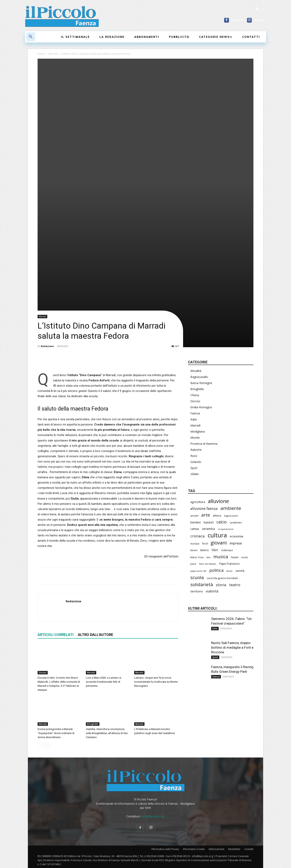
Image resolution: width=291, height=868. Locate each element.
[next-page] (47, 745)
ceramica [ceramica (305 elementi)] (208, 529)
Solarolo (196, 462)
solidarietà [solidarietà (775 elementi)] (202, 584)
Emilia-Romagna (201, 407)
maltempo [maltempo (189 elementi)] (227, 550)
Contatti (249, 849)
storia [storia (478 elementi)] (221, 585)
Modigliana (198, 431)
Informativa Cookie (194, 849)
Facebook (237, 20)
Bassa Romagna (201, 383)
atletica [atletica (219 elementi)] (217, 516)
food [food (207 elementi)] (205, 544)
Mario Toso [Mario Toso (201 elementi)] (197, 557)
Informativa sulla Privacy (165, 849)
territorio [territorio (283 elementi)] (197, 591)
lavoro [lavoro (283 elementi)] (205, 550)
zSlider (195, 474)
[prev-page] (40, 745)
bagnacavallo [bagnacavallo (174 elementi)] (231, 516)
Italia (193, 419)
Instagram (260, 20)
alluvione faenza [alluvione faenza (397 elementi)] (204, 509)
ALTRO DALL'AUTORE (95, 635)
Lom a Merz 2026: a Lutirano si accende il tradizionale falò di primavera (104, 682)
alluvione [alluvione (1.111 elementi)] (218, 501)
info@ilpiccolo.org (153, 816)
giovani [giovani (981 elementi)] (219, 543)
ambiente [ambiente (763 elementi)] (231, 508)
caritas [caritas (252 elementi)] (195, 529)
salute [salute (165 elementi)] (229, 571)
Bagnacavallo (199, 377)
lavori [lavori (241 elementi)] (194, 550)
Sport (194, 468)
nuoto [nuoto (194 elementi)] (245, 557)
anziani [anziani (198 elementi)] (194, 516)
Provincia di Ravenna (204, 444)
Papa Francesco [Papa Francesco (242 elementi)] (229, 564)
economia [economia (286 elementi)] (236, 536)
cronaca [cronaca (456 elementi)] (198, 536)
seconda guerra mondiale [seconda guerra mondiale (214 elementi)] (222, 578)
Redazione (47, 346)
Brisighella (93, 724)
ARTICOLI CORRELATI (56, 635)
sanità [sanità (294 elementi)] (240, 571)
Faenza (195, 413)
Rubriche (196, 450)
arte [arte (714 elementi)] (206, 515)
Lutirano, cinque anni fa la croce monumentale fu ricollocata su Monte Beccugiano (156, 682)
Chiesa (195, 395)
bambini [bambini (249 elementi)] (196, 522)
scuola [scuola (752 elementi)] (197, 577)
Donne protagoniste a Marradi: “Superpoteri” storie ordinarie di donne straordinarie (56, 733)
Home (41, 54)
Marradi (53, 54)
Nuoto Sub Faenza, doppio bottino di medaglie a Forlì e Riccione (232, 647)
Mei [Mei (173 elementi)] (209, 557)
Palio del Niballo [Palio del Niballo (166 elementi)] (208, 564)
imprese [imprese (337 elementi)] (236, 543)
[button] (31, 37)
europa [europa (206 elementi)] (195, 544)
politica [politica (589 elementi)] (216, 570)
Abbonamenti (216, 849)
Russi (194, 456)
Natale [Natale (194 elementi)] (235, 557)
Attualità (196, 371)
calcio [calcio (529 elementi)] (222, 522)
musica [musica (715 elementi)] (221, 557)
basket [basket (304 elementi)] (209, 522)
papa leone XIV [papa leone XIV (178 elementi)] (198, 571)
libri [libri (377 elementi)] (215, 550)
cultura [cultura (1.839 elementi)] (217, 535)
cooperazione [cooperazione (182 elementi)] (226, 529)
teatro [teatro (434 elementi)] (235, 585)
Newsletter (234, 849)
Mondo (195, 438)
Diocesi (43, 673)
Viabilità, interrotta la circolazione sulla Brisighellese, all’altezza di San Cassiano (107, 733)
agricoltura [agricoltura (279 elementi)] (198, 502)
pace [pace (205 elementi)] (193, 564)
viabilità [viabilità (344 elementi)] (212, 591)
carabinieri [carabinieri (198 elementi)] (236, 523)
